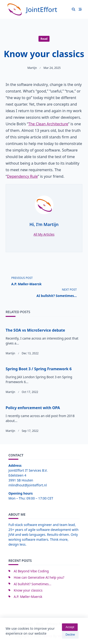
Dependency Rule (22, 176)
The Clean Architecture (48, 124)
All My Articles (44, 234)
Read (44, 39)
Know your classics (28, 590)
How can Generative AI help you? (39, 577)
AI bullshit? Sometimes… (32, 584)
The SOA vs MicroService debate (35, 330)
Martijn (32, 68)
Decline (70, 636)
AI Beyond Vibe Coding (31, 571)
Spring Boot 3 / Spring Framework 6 (39, 369)
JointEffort (42, 9)
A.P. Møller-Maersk (28, 597)
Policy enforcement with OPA (33, 408)
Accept (70, 629)
